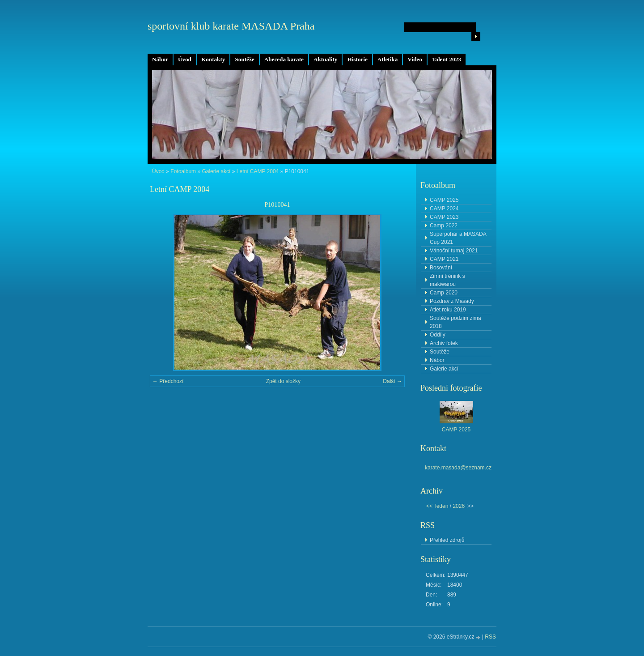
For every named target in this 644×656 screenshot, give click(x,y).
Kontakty (213, 59)
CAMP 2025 (444, 200)
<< (429, 506)
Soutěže (244, 59)
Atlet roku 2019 (448, 310)
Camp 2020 (444, 293)
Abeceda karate (284, 59)
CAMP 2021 (444, 259)
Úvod (185, 59)
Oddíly (438, 335)
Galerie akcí (216, 171)
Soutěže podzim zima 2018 (455, 322)
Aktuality (326, 59)
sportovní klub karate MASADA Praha (231, 26)
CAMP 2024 (444, 209)
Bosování (441, 268)
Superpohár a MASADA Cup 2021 (458, 238)
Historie (357, 59)
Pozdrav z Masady (452, 301)
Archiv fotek (444, 343)
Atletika (388, 59)
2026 (459, 506)
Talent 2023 (447, 59)
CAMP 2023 (444, 217)
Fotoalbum (183, 171)
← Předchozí (168, 381)
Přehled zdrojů (447, 540)
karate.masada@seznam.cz (458, 468)
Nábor (160, 59)
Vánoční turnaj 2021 (454, 251)
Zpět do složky (283, 381)
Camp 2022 (444, 226)
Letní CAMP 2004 (258, 171)
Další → (392, 381)
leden (442, 506)
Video (415, 59)
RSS (490, 637)
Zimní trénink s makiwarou (447, 280)
